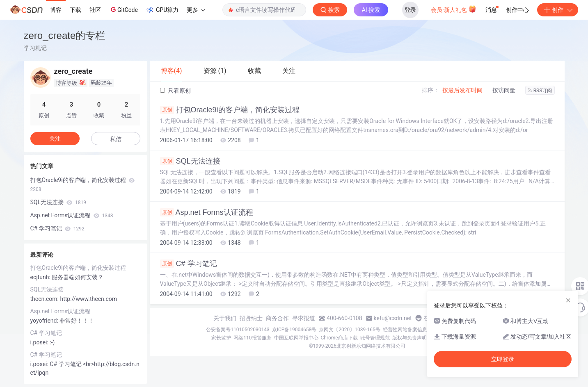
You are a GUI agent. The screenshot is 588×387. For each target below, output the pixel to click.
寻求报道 (304, 318)
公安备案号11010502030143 (238, 330)
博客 (56, 10)
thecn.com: (45, 299)
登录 (410, 10)
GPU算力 (162, 10)
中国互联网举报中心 (296, 338)
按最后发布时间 (462, 90)
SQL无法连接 (190, 161)
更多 (196, 10)
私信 (116, 139)
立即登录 (503, 359)
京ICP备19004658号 (294, 330)
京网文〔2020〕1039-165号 (350, 330)
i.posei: (40, 342)
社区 (95, 10)
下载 (76, 10)
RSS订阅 (540, 91)
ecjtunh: (41, 277)
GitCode (124, 9)
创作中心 (517, 10)
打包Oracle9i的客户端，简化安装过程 (230, 110)
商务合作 (277, 318)
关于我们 (225, 318)
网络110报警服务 (252, 338)
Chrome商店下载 (339, 338)
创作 (558, 10)
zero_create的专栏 (65, 35)
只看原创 (175, 91)
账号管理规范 (375, 338)
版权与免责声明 (410, 338)
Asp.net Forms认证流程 (207, 212)
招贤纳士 (251, 318)
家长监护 (221, 338)
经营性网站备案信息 (405, 330)
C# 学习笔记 (189, 264)
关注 (55, 139)
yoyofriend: (45, 321)
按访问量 (504, 90)
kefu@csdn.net (393, 318)
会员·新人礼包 (454, 9)
